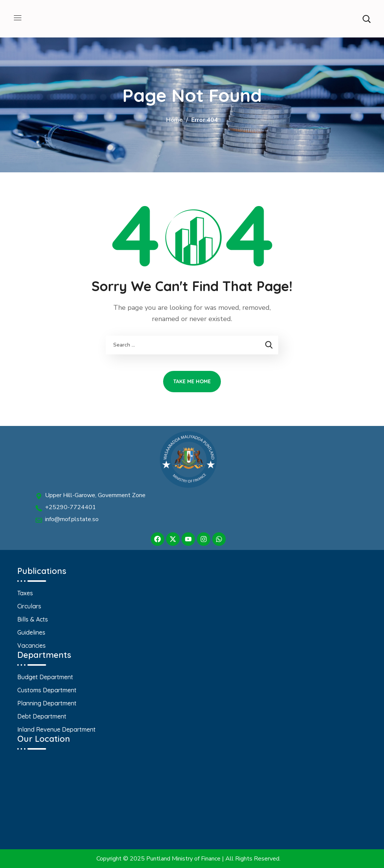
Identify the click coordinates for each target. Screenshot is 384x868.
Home (174, 120)
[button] (366, 19)
